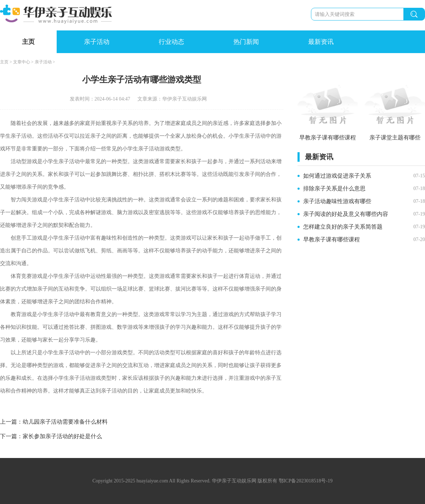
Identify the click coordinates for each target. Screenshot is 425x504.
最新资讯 (321, 42)
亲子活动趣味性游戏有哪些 (337, 201)
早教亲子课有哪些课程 (331, 239)
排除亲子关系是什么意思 (334, 188)
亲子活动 (97, 42)
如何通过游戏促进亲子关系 (337, 176)
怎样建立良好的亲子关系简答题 (343, 227)
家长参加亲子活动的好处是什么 (62, 436)
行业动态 (171, 42)
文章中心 (22, 62)
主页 (28, 42)
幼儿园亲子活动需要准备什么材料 (65, 422)
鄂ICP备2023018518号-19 (306, 481)
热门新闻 (246, 42)
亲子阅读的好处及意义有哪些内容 (346, 214)
